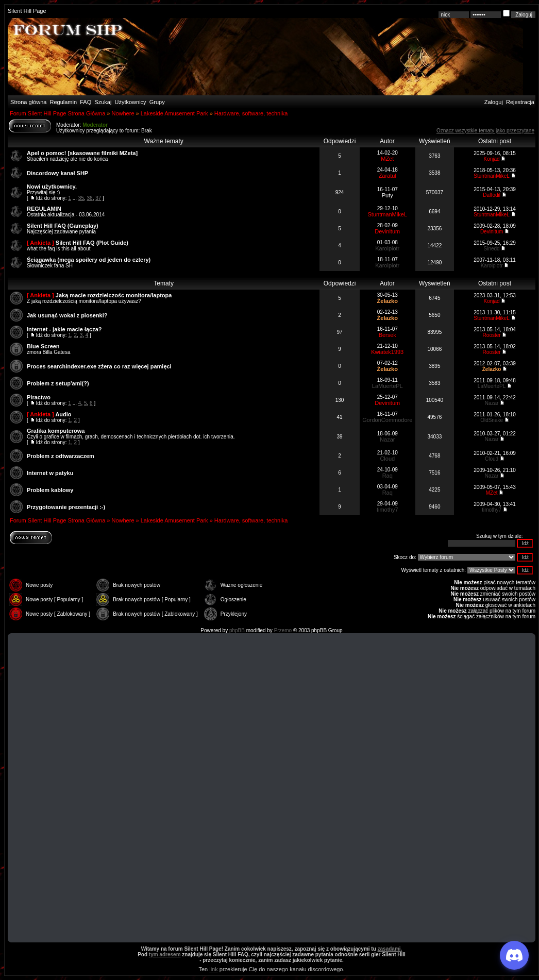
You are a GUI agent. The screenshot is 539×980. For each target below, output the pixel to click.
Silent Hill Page (27, 11)
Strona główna (28, 102)
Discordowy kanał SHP (57, 173)
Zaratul (388, 176)
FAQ (85, 102)
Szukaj (103, 102)
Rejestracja (520, 102)
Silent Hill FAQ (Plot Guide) (92, 243)
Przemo (283, 630)
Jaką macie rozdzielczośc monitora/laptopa (114, 295)
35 (81, 198)
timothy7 (388, 510)
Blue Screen (43, 346)
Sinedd (492, 249)
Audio (63, 414)
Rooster (492, 335)
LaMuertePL (388, 386)
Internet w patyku (50, 473)
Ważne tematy (164, 141)
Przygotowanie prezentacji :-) (66, 507)
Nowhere (123, 113)
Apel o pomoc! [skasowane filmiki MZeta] (82, 153)
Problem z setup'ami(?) (58, 383)
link (214, 969)
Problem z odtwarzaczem (61, 456)
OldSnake (492, 420)
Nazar (492, 403)
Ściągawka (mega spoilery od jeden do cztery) (89, 260)
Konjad (492, 159)
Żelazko (388, 301)
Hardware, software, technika (251, 113)
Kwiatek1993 (387, 352)
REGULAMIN (44, 209)
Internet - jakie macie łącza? (64, 329)
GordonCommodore (387, 420)
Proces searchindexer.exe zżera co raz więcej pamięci (99, 366)
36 (90, 198)
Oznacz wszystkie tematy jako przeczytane (485, 131)
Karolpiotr (387, 248)
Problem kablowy (50, 490)
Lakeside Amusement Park (174, 113)
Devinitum (387, 231)
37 (98, 198)
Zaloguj (494, 102)
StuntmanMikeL (491, 176)
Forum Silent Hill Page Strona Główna (57, 113)
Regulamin (62, 102)
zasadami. (390, 949)
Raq (388, 476)
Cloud (387, 459)
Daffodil (492, 195)
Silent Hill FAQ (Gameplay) (63, 226)
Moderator (95, 125)
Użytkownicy (131, 102)
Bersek (388, 335)
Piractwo (39, 397)
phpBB (237, 630)
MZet (387, 159)
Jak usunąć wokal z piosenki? (67, 315)
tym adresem (165, 954)
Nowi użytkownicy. (52, 187)
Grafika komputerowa (56, 431)
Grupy (157, 102)
